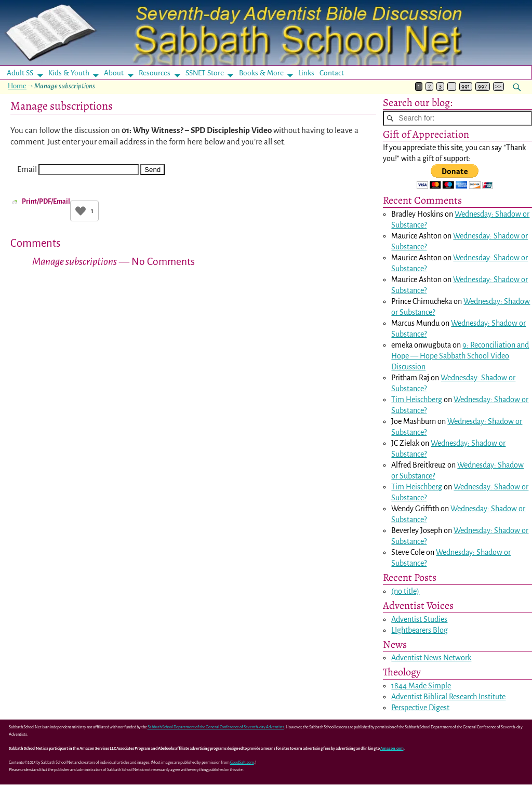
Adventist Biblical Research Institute (448, 697)
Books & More (261, 73)
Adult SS (20, 73)
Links (309, 73)
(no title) (405, 592)
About (114, 73)
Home (17, 86)
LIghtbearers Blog (420, 630)
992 (483, 87)
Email (27, 169)
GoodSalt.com (242, 763)
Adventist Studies (419, 619)
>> (498, 87)
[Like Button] (81, 211)
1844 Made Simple (421, 686)
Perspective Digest (420, 708)
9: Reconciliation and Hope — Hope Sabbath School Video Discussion (460, 356)
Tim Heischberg (417, 400)
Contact (332, 73)
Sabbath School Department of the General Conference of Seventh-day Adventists (216, 728)
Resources (155, 73)
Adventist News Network (431, 658)
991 (465, 87)
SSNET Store (205, 73)
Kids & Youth (69, 73)
